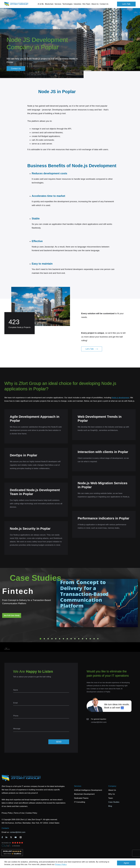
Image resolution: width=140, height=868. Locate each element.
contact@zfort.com (99, 722)
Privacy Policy (61, 864)
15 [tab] (94, 639)
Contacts (5, 828)
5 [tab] (56, 639)
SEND (59, 742)
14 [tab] (90, 639)
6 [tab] (60, 639)
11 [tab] (79, 639)
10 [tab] (75, 639)
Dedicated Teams (81, 798)
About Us (112, 790)
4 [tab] (52, 639)
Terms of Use (19, 813)
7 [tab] (63, 639)
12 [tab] (83, 639)
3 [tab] (48, 639)
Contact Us (104, 4)
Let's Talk (126, 4)
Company (112, 786)
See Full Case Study (12, 615)
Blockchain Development (84, 794)
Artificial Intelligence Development (88, 790)
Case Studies (114, 802)
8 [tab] (67, 639)
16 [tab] (98, 639)
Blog (110, 806)
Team (111, 798)
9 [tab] (71, 639)
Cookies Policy (31, 813)
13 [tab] (86, 639)
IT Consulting (80, 802)
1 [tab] (40, 639)
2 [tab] (44, 639)
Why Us (112, 794)
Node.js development (121, 398)
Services (78, 786)
